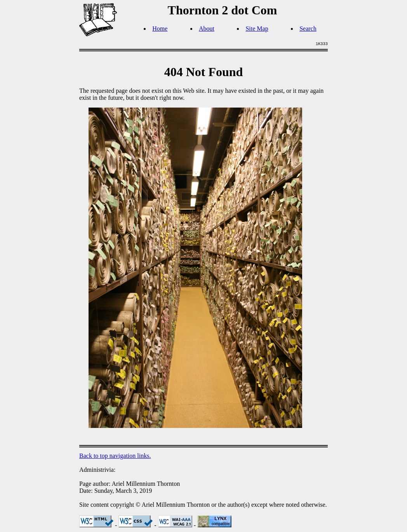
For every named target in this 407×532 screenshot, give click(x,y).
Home (160, 29)
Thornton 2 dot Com (223, 10)
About (207, 29)
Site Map (257, 29)
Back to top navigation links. (115, 456)
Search (308, 29)
